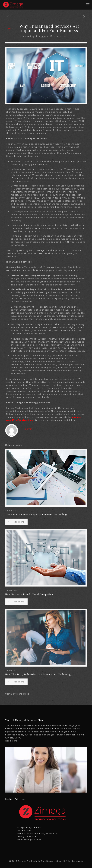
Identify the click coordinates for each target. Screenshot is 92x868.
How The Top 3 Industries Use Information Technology (39, 674)
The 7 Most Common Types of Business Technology (36, 514)
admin (42, 36)
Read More (11, 741)
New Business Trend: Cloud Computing (29, 594)
